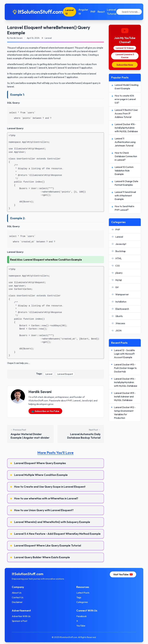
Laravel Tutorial (112, 12)
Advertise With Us (21, 616)
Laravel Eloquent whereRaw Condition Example (53, 260)
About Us (17, 593)
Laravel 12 (69, 12)
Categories (82, 602)
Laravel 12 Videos (125, 48)
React (101, 12)
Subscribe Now (125, 65)
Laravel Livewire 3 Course (125, 56)
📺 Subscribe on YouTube (45, 411)
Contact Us (18, 597)
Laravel (49, 374)
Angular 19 (83, 12)
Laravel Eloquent (65, 374)
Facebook (82, 616)
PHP (93, 12)
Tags (79, 597)
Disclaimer (17, 602)
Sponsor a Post (19, 621)
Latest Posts (83, 593)
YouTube (81, 626)
